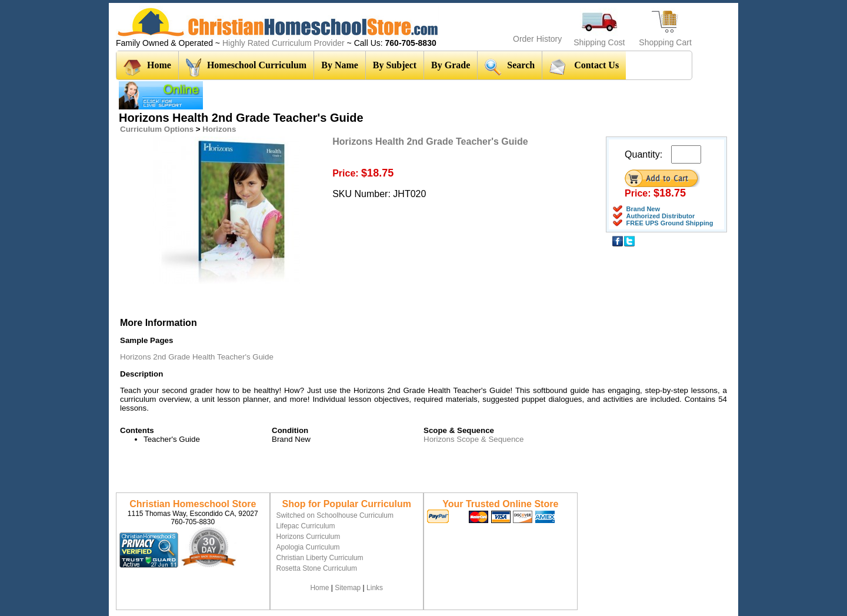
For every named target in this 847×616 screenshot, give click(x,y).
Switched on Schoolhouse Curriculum (335, 515)
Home (147, 68)
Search (510, 67)
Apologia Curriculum (308, 547)
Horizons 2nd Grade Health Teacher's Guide (197, 357)
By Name (340, 65)
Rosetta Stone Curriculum (317, 568)
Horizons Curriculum (309, 537)
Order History (537, 39)
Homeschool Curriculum (246, 68)
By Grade (451, 65)
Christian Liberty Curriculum (320, 558)
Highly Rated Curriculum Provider (285, 43)
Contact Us (584, 66)
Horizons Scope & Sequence (473, 439)
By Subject (395, 65)
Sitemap (348, 588)
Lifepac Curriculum (306, 526)
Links (375, 588)
